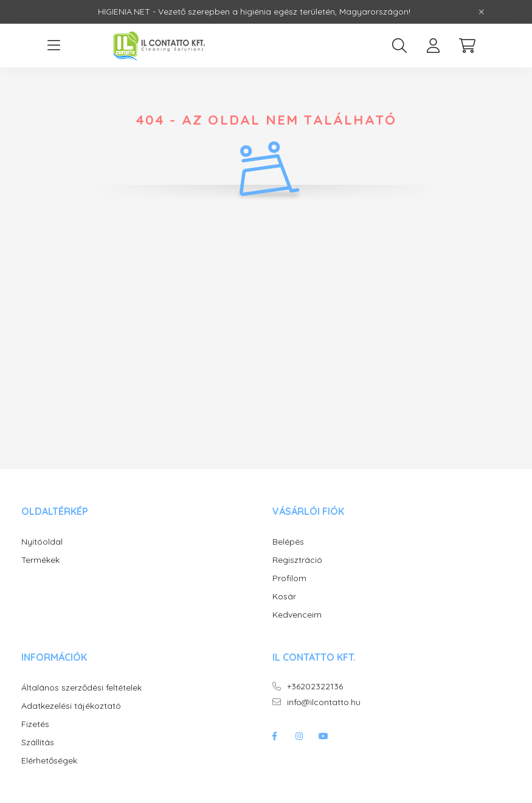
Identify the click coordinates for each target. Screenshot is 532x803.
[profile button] (434, 46)
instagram (299, 736)
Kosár (284, 597)
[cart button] (468, 46)
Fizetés (35, 724)
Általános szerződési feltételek (81, 688)
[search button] (399, 46)
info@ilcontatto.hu (324, 702)
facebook (275, 736)
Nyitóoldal (42, 542)
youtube (323, 736)
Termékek (40, 560)
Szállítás (38, 743)
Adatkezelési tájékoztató (71, 706)
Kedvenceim (297, 615)
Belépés (288, 542)
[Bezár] (482, 12)
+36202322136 (315, 687)
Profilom (289, 578)
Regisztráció (297, 560)
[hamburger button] (54, 46)
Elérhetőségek (49, 761)
